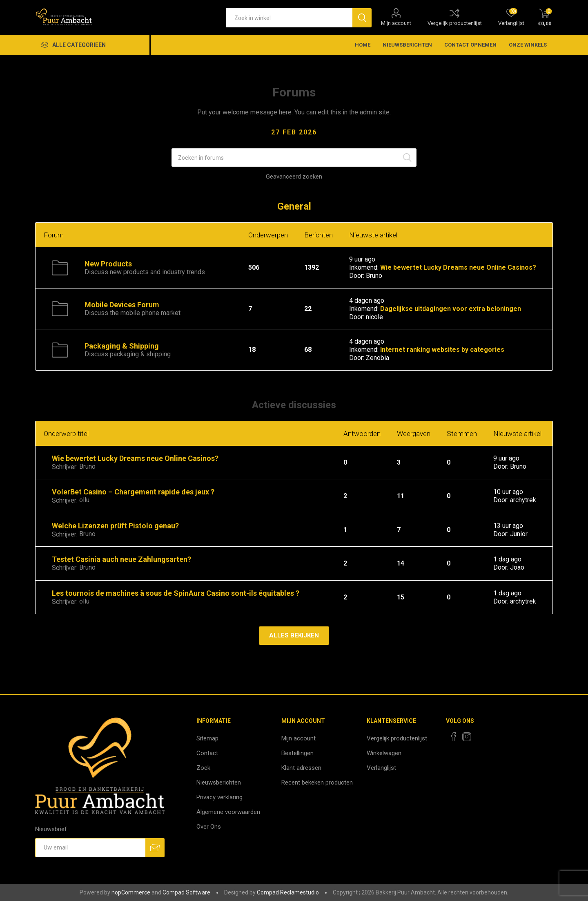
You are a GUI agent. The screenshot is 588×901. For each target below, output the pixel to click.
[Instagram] (467, 737)
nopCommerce (131, 892)
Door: (357, 276)
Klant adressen (301, 768)
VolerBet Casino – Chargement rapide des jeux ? (133, 492)
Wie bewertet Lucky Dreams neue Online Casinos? (458, 267)
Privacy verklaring (219, 797)
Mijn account (396, 23)
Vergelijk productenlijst (455, 23)
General (294, 206)
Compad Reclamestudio (288, 892)
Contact (207, 753)
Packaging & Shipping (122, 346)
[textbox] (289, 18)
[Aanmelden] (90, 848)
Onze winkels (528, 45)
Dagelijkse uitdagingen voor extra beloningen (451, 309)
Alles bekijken (294, 635)
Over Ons (209, 827)
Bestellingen (297, 753)
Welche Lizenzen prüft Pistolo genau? (115, 526)
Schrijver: (65, 467)
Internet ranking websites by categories (442, 350)
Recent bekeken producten (317, 783)
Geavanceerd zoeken (294, 177)
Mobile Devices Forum (122, 305)
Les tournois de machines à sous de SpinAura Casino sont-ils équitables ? (176, 593)
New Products (108, 264)
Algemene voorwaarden (228, 812)
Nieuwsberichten (219, 783)
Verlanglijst (381, 768)
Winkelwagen (384, 753)
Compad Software (186, 892)
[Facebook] (454, 737)
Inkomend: (364, 267)
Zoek (203, 768)
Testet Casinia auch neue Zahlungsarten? (121, 559)
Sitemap (207, 738)
